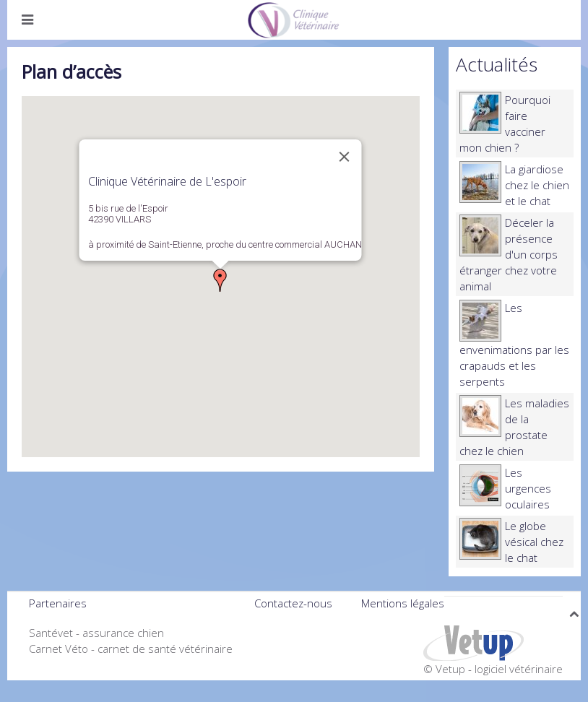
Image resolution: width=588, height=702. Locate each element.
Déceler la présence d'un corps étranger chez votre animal (509, 254)
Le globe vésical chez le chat (534, 542)
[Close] (345, 157)
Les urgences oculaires (528, 488)
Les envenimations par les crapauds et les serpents (514, 344)
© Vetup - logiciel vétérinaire (493, 669)
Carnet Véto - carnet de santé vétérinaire (131, 649)
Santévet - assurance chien (96, 633)
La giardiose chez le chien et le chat (537, 185)
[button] (220, 280)
